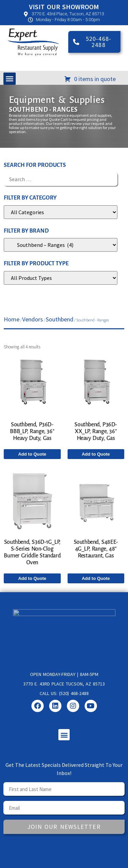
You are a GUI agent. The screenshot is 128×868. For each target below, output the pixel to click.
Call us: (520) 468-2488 (64, 693)
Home (12, 319)
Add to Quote (32, 454)
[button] (10, 79)
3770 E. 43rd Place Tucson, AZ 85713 (64, 684)
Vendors (33, 319)
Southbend (60, 319)
